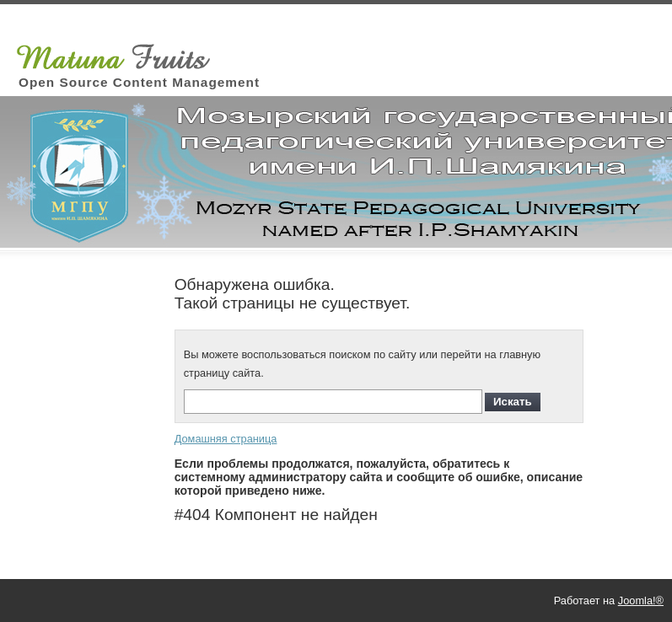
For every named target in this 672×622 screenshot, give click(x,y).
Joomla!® (641, 601)
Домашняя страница (226, 439)
